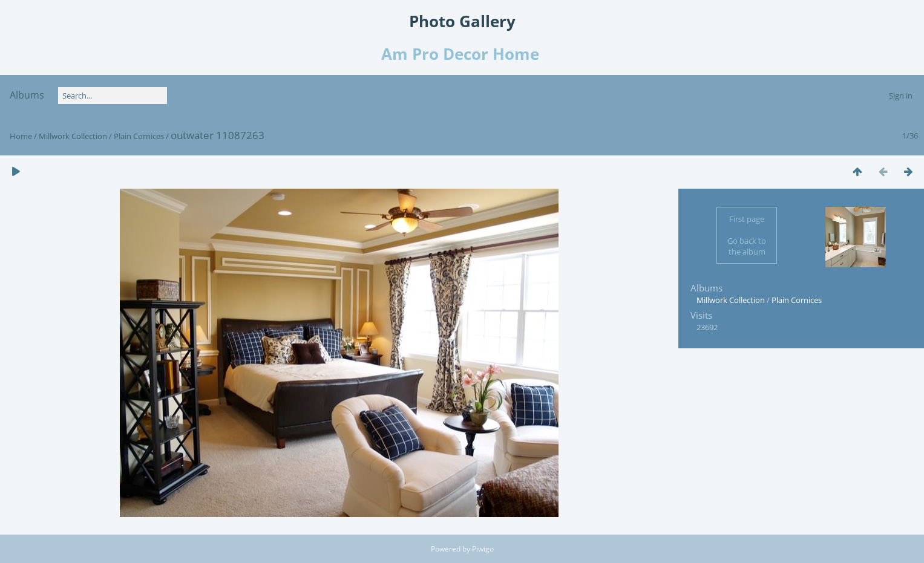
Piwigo (483, 549)
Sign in (901, 96)
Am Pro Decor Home (462, 54)
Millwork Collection (73, 136)
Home (21, 136)
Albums (27, 95)
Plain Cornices (139, 136)
